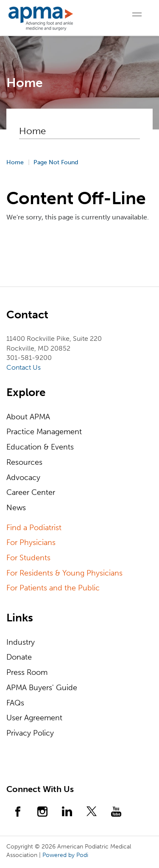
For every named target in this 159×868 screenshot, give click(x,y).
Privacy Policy (30, 733)
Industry (21, 642)
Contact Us (24, 367)
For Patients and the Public (53, 588)
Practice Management (44, 432)
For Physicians (31, 542)
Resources (24, 462)
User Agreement (34, 718)
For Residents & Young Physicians (64, 573)
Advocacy (23, 478)
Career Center (31, 492)
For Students (28, 558)
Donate (19, 657)
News (16, 508)
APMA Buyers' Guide (42, 688)
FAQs (15, 703)
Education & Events (40, 447)
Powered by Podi (65, 855)
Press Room (27, 672)
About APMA (28, 417)
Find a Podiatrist (34, 528)
